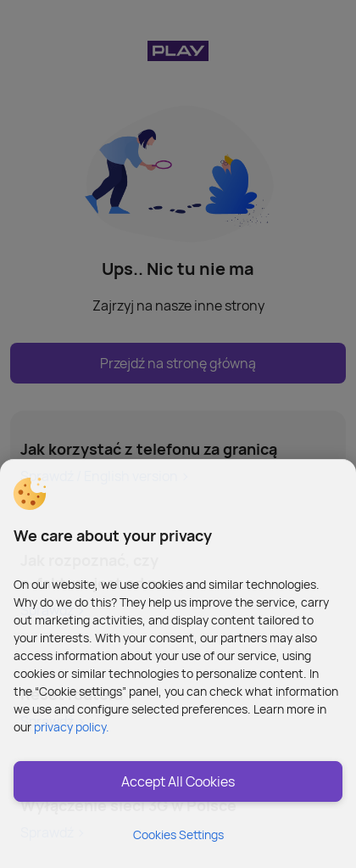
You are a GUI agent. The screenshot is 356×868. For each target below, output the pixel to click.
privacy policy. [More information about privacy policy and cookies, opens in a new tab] (72, 727)
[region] (178, 664)
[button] (30, 494)
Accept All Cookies (178, 781)
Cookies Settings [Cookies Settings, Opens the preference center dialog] (178, 834)
